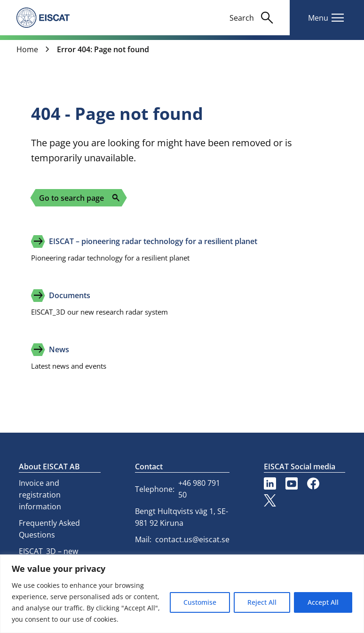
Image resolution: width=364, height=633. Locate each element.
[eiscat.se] (43, 17)
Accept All (323, 602)
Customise (200, 602)
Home (27, 49)
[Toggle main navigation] (327, 18)
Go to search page (80, 198)
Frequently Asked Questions (49, 529)
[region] (182, 594)
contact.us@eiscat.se (192, 539)
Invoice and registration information (40, 495)
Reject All (262, 602)
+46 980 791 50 (199, 489)
